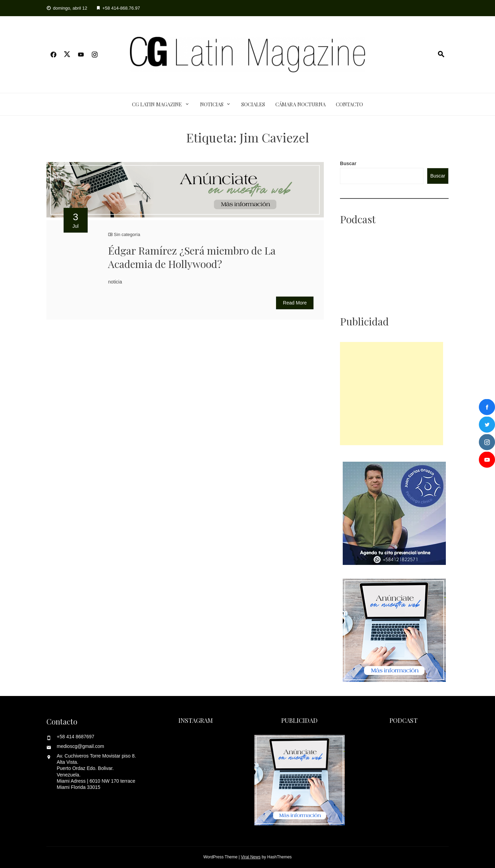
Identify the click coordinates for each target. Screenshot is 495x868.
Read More (295, 303)
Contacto (349, 104)
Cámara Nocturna (300, 104)
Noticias (212, 104)
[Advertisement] (392, 394)
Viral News (251, 857)
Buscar (348, 163)
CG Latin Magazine (157, 104)
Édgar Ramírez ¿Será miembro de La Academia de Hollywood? (192, 257)
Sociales (253, 104)
